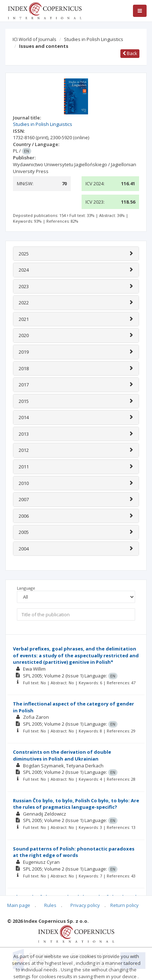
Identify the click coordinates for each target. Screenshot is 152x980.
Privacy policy (85, 905)
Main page (19, 905)
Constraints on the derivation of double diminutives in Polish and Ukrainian (62, 755)
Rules (50, 905)
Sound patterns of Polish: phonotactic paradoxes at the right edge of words (74, 852)
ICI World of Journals (34, 39)
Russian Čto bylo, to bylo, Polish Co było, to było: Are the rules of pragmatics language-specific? (76, 804)
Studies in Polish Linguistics (94, 39)
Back (130, 53)
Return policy (125, 905)
